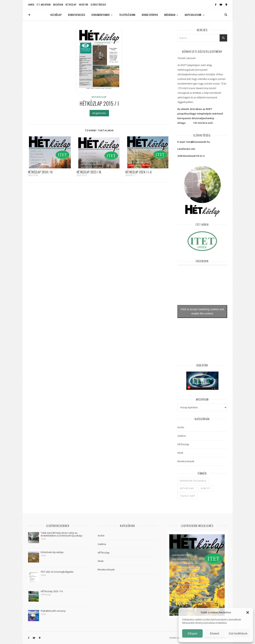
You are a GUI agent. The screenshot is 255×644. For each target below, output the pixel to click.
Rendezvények (150, 15)
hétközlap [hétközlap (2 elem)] (187, 488)
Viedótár (84, 5)
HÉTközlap (71, 5)
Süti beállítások (238, 633)
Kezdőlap (56, 15)
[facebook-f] (216, 5)
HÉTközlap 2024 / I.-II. (139, 172)
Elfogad (192, 633)
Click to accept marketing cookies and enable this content (202, 311)
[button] (248, 612)
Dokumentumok (100, 15)
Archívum (58, 5)
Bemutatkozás (77, 15)
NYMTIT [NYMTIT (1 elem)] (206, 488)
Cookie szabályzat (178, 638)
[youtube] (221, 5)
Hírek (180, 453)
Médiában (170, 15)
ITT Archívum (44, 5)
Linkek (31, 5)
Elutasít (215, 633)
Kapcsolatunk (193, 15)
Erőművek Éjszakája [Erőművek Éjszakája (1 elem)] (193, 481)
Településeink (127, 15)
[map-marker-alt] (226, 5)
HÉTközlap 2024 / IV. (41, 172)
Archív (181, 427)
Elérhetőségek (98, 5)
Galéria (182, 436)
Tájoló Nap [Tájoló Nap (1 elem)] (188, 496)
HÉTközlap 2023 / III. (89, 172)
